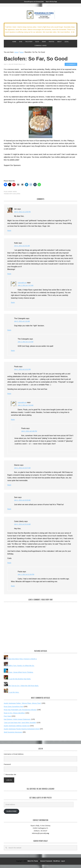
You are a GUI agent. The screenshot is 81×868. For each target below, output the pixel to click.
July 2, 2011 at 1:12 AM (23, 325)
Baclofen (17, 197)
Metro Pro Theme (33, 864)
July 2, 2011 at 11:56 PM (23, 215)
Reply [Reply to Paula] (10, 397)
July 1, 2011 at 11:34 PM (27, 578)
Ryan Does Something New (13, 710)
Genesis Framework (46, 864)
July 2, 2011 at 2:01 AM (23, 249)
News (15, 195)
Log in (63, 864)
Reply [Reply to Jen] (10, 234)
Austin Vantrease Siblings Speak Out (17, 729)
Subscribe (11, 815)
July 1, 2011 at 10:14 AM (23, 527)
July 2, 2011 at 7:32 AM (27, 409)
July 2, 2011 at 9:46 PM (30, 434)
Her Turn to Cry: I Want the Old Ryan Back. (21, 689)
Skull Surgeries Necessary (13, 735)
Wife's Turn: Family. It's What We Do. (19, 669)
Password (7, 768)
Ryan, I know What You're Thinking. (19, 675)
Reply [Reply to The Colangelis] (10, 333)
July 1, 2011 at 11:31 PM (23, 373)
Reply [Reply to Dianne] (10, 488)
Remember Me (11, 778)
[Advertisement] (28, 176)
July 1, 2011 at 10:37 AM (23, 471)
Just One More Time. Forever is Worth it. (20, 662)
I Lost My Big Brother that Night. (17, 682)
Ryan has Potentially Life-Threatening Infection (20, 713)
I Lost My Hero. (11, 696)
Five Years (7, 719)
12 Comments (71, 68)
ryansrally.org (23, 286)
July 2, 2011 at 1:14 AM (27, 345)
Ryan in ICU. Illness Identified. (14, 716)
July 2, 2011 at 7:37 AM (27, 289)
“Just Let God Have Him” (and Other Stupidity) (20, 726)
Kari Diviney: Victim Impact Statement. (17, 723)
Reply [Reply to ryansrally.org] (13, 306)
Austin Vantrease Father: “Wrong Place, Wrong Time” (22, 707)
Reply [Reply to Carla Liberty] (10, 566)
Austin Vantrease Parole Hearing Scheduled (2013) (22, 732)
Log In (9, 783)
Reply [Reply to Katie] (10, 277)
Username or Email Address (14, 757)
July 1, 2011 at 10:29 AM (23, 503)
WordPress (57, 864)
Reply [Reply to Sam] (10, 512)
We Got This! (40, 16)
